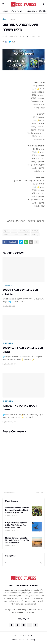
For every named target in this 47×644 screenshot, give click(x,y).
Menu (3, 4)
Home (5, 11)
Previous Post (9, 493)
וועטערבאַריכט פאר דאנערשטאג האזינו (23, 350)
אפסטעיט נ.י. (8, 285)
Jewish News (31, 11)
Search (44, 4)
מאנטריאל (7, 235)
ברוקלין (12, 19)
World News (16, 11)
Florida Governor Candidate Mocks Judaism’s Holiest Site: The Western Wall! (17, 540)
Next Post (39, 493)
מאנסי (16, 235)
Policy (33, 640)
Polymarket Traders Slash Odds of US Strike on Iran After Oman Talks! (16, 525)
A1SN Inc (29, 635)
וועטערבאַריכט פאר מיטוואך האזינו (20, 407)
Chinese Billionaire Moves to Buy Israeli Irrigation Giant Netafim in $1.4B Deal (17, 510)
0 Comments (34, 36)
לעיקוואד (35, 231)
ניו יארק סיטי (25, 235)
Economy (23, 562)
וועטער (14, 231)
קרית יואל (35, 235)
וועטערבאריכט (24, 231)
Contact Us (24, 640)
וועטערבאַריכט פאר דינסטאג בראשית (20, 292)
